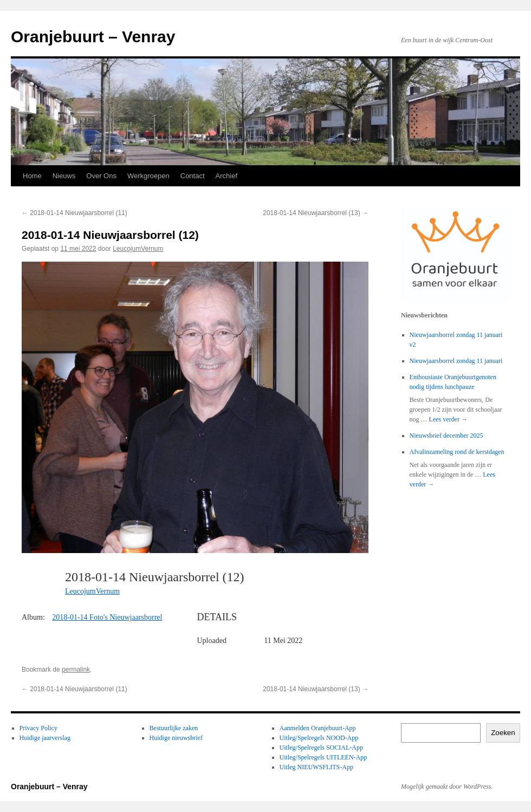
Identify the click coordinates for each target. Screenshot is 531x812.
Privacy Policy (38, 728)
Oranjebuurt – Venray (93, 37)
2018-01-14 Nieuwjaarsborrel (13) (316, 213)
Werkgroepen (148, 176)
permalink (76, 670)
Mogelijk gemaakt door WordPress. (447, 787)
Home (32, 176)
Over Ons (101, 176)
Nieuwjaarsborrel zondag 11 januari (456, 361)
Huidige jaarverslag (45, 738)
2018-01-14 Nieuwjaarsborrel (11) (75, 213)
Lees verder (448, 419)
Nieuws (64, 176)
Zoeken (503, 733)
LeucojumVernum (138, 249)
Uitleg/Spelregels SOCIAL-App (321, 748)
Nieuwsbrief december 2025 (446, 436)
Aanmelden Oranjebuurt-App (318, 728)
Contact (193, 176)
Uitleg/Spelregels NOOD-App (319, 738)
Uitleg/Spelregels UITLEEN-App (323, 757)
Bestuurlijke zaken (174, 728)
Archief (226, 176)
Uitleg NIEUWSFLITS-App (316, 767)
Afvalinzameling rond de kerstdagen (457, 452)
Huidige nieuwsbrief (176, 738)
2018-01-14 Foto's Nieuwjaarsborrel (107, 617)
